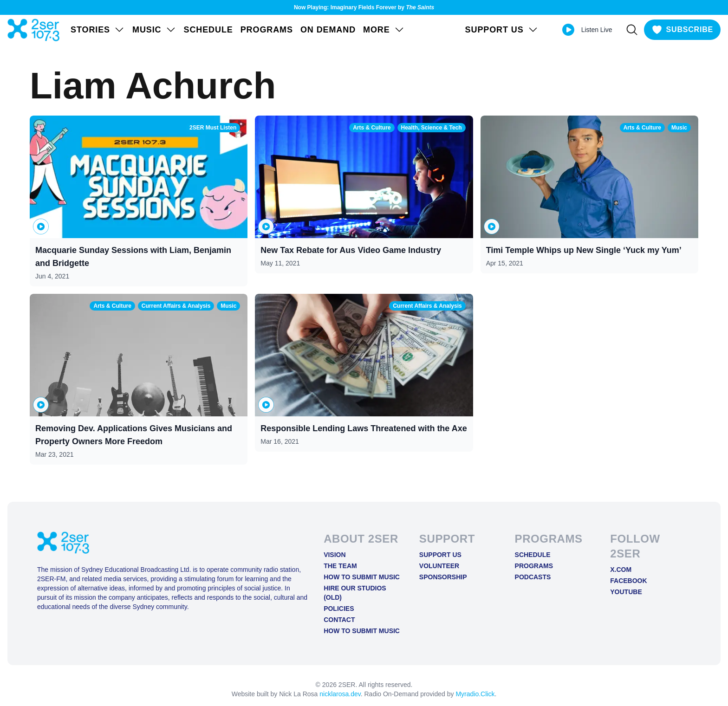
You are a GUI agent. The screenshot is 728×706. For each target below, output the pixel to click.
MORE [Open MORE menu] (384, 30)
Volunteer (439, 566)
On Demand (328, 30)
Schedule (208, 30)
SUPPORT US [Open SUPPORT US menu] (502, 30)
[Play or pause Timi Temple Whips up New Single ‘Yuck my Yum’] (492, 227)
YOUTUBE (626, 592)
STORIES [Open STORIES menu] (98, 30)
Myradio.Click (475, 694)
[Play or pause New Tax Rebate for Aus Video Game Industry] (266, 227)
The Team (340, 566)
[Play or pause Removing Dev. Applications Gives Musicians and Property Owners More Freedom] (41, 405)
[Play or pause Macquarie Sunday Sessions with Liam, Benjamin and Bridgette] (41, 227)
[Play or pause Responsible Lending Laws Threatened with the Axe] (266, 405)
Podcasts (533, 577)
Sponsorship (443, 577)
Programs (267, 30)
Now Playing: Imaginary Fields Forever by (364, 7)
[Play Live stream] (568, 30)
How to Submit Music (362, 577)
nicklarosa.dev (340, 694)
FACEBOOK (628, 581)
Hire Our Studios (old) (355, 593)
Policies (339, 609)
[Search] (632, 30)
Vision (335, 555)
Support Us (440, 555)
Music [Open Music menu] (154, 30)
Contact (339, 620)
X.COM (621, 570)
